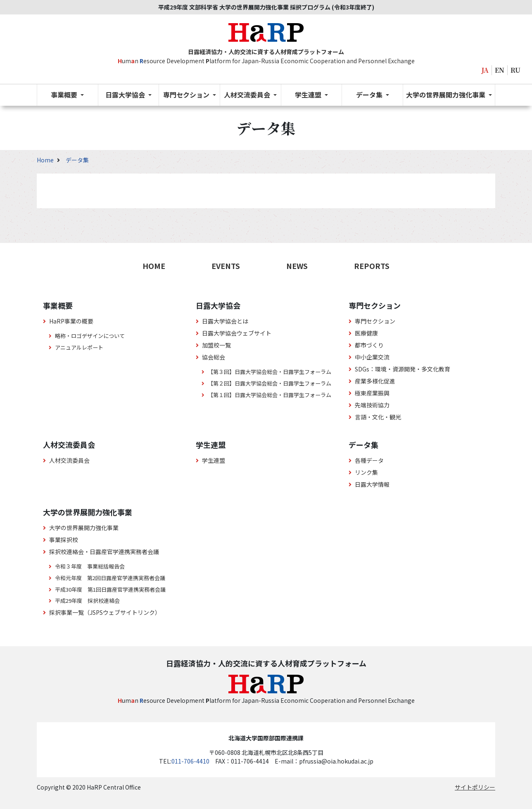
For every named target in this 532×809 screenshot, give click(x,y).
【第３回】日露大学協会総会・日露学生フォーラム (270, 372)
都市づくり (369, 345)
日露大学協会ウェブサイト (237, 333)
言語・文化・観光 (378, 417)
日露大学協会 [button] (126, 95)
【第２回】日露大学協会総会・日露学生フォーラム (270, 383)
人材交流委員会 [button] (248, 95)
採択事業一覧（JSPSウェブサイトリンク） (105, 612)
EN (500, 70)
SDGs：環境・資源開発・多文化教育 (403, 369)
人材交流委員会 (69, 460)
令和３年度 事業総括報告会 (90, 566)
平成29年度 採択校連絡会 (87, 601)
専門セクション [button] (187, 95)
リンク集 (366, 472)
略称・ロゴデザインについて (90, 336)
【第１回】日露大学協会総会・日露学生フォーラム (270, 395)
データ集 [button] (370, 95)
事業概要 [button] (65, 95)
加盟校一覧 (216, 345)
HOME (154, 266)
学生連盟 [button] (309, 95)
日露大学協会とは (225, 321)
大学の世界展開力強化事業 (84, 528)
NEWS (297, 266)
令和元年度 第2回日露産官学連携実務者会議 (110, 578)
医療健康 (366, 333)
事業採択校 (64, 540)
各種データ (369, 460)
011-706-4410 (190, 761)
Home (46, 160)
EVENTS (226, 266)
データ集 (77, 160)
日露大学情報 (372, 484)
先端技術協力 (372, 405)
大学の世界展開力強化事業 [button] (446, 95)
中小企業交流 (372, 357)
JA (485, 70)
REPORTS (372, 266)
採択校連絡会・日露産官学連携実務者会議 (104, 552)
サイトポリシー (475, 787)
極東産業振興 (372, 393)
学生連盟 (214, 460)
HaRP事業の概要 (71, 321)
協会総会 (214, 357)
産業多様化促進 (375, 381)
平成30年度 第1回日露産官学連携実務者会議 (110, 589)
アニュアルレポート (79, 347)
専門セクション (375, 321)
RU (515, 70)
